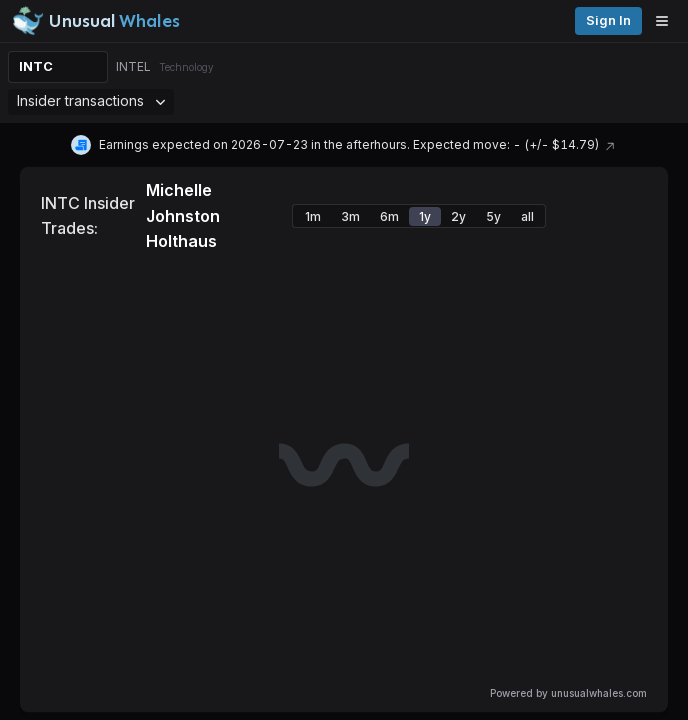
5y (493, 216)
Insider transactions (91, 100)
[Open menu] (667, 21)
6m (389, 216)
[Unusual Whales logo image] (96, 21)
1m (313, 216)
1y (425, 216)
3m (350, 216)
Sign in (608, 20)
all (527, 216)
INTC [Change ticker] (36, 66)
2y (458, 216)
